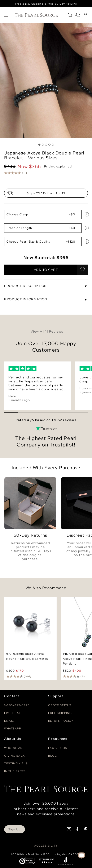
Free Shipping (60, 713)
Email (9, 721)
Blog (53, 756)
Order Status (60, 705)
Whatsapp (13, 728)
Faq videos (58, 748)
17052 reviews (64, 420)
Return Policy (61, 721)
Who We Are (14, 748)
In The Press (15, 771)
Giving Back (15, 756)
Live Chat (12, 713)
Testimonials (16, 763)
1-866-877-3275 (17, 705)
